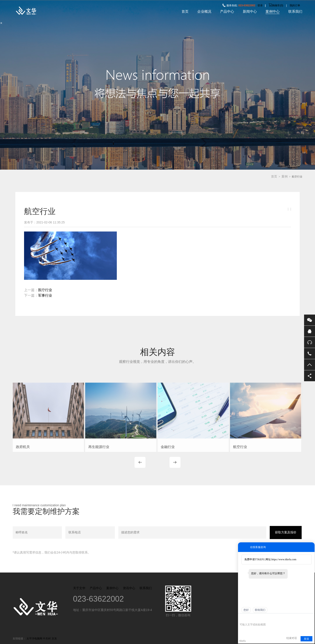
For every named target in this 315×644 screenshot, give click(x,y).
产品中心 (227, 11)
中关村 (47, 639)
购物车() (276, 5)
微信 (310, 320)
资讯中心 (129, 588)
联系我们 (295, 11)
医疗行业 (45, 290)
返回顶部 (310, 365)
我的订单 (295, 5)
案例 (285, 176)
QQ (310, 331)
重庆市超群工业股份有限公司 (45, 11)
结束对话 (292, 638)
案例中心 (273, 11)
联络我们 (260, 610)
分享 (310, 376)
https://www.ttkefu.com (284, 559)
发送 (306, 639)
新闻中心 (250, 11)
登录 (260, 5)
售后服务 (310, 342)
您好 (246, 610)
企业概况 (204, 11)
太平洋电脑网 (34, 639)
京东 (54, 639)
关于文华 (79, 588)
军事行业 (45, 295)
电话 (310, 353)
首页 (185, 11)
